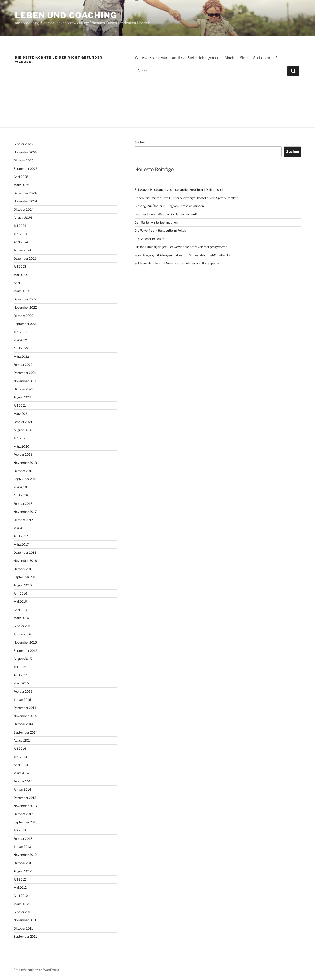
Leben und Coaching (66, 15)
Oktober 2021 (23, 389)
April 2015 (21, 675)
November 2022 (25, 307)
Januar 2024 (22, 250)
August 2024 (23, 218)
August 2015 (23, 659)
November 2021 (25, 381)
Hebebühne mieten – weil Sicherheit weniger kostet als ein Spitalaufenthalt (186, 198)
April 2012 (21, 896)
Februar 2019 (23, 454)
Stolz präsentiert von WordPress (36, 970)
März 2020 (21, 446)
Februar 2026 (23, 144)
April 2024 (21, 242)
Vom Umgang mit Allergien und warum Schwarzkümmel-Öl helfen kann (184, 255)
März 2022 (21, 356)
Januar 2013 (22, 847)
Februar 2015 (23, 691)
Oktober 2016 (23, 569)
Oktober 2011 (23, 928)
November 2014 (25, 716)
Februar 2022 (23, 365)
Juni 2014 (20, 757)
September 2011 (25, 936)
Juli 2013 (20, 830)
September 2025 (26, 169)
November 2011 (25, 920)
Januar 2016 (22, 634)
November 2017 (25, 512)
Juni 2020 (21, 438)
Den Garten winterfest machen (156, 222)
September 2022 (25, 324)
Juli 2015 (20, 667)
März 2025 (21, 185)
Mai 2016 (20, 601)
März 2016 (21, 618)
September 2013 (25, 822)
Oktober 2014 (23, 724)
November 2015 (25, 642)
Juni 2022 (20, 332)
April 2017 (21, 536)
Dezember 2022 (25, 299)
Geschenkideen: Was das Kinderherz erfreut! (166, 214)
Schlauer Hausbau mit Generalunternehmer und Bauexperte (177, 263)
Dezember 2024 (25, 193)
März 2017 (21, 544)
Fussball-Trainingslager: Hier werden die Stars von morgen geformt (181, 247)
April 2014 (21, 765)
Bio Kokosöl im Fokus (149, 239)
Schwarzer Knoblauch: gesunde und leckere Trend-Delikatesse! (179, 190)
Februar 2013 (23, 839)
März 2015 (21, 683)
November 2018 (25, 463)
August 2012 (23, 871)
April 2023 (21, 283)
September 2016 (25, 577)
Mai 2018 (20, 487)
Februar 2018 (23, 504)
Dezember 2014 (25, 708)
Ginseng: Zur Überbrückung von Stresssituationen (169, 206)
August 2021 (23, 397)
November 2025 (25, 152)
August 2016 (23, 585)
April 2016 (21, 610)
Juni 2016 (20, 593)
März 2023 (21, 291)
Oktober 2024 (24, 209)
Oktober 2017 (23, 520)
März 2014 (21, 773)
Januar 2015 (22, 700)
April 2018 (21, 495)
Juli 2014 (20, 748)
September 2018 (25, 479)
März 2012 (21, 904)
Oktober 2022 (23, 316)
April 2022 (21, 348)
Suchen (140, 142)
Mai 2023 (20, 275)
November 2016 (25, 561)
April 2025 (21, 177)
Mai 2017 (20, 528)
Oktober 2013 (23, 814)
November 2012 (25, 855)
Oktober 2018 (23, 471)
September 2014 (25, 732)
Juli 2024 (20, 226)
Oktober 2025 (24, 160)
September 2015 (25, 651)
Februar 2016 (23, 626)
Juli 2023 (20, 266)
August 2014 (23, 740)
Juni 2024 (20, 234)
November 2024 (25, 201)
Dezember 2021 (25, 373)
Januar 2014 (22, 789)
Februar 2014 (23, 781)
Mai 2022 (20, 340)
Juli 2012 (20, 879)
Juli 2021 (20, 405)
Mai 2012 (20, 887)
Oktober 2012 (23, 863)
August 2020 (23, 430)
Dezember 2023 (25, 258)
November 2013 (25, 806)
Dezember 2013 (25, 798)
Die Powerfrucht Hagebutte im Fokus (160, 230)
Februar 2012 (23, 912)
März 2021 (21, 414)
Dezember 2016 (25, 552)
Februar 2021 (23, 422)
